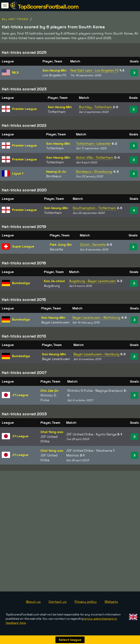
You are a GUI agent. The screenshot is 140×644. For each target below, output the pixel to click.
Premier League (24, 109)
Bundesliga (21, 283)
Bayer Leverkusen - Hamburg (96, 354)
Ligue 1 (18, 173)
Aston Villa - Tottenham (95, 157)
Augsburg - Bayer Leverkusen (93, 281)
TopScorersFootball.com (48, 7)
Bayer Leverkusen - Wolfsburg (96, 318)
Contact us (58, 602)
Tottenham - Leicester (93, 144)
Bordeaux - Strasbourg (94, 172)
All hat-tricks (15, 19)
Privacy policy (86, 602)
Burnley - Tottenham (95, 107)
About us (33, 602)
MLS (15, 72)
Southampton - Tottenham (94, 208)
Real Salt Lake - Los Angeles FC (94, 70)
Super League (23, 246)
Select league (70, 640)
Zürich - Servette (93, 245)
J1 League (20, 395)
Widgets (111, 602)
